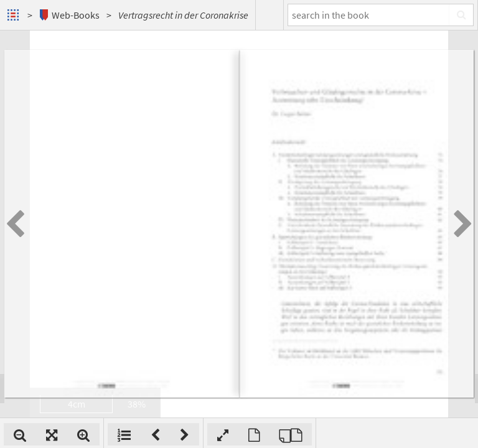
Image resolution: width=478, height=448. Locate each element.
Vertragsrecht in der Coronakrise (183, 15)
